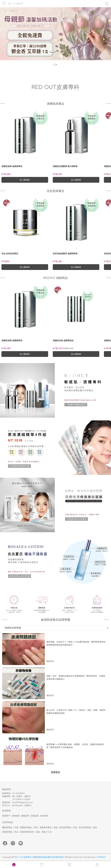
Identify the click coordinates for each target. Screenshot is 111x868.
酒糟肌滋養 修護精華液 (12, 166)
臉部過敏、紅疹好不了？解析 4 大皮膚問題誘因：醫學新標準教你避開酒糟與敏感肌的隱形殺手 (76, 643)
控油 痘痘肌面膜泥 (10, 254)
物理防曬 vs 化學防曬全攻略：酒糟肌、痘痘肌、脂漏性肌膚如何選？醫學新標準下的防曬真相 (75, 746)
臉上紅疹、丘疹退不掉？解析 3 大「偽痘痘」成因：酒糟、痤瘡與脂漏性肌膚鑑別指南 (76, 712)
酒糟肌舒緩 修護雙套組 (63, 341)
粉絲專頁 (44, 816)
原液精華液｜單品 (10, 832)
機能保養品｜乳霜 (10, 827)
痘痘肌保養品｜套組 (88, 827)
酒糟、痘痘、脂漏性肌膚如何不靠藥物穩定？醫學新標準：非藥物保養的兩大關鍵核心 (76, 678)
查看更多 (55, 772)
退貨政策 (35, 816)
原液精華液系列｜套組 (30, 832)
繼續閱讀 (50, 661)
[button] (55, 65)
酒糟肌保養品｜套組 (49, 827)
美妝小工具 (47, 832)
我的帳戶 (6, 816)
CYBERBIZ (101, 857)
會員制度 (16, 816)
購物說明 (25, 816)
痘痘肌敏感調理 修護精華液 (65, 254)
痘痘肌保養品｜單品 (68, 827)
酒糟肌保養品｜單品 (29, 827)
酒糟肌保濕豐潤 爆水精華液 (65, 166)
